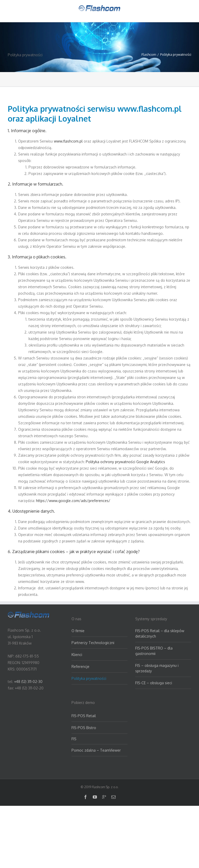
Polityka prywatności (89, 678)
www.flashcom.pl (68, 141)
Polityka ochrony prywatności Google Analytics (125, 462)
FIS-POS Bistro (84, 728)
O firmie (78, 631)
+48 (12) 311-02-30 (28, 682)
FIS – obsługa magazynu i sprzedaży (157, 668)
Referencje (80, 666)
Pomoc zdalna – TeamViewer (96, 750)
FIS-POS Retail (84, 716)
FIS (74, 739)
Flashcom (149, 54)
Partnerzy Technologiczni (93, 643)
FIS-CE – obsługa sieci (154, 683)
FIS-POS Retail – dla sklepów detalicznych (160, 633)
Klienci (77, 655)
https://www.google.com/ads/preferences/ (73, 501)
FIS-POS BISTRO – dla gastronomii (154, 651)
